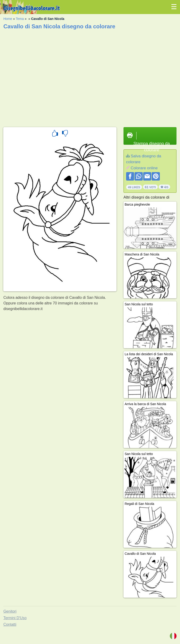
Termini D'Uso (15, 618)
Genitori (10, 611)
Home (8, 19)
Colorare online (144, 168)
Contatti (10, 624)
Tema (20, 19)
